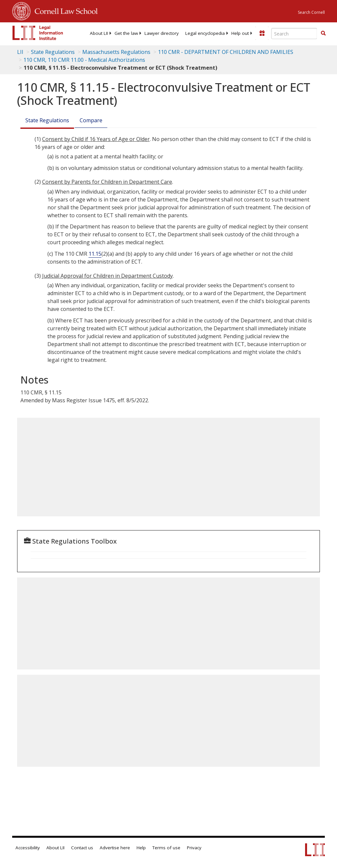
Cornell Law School (64, 10)
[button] (323, 33)
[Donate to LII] (262, 33)
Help (141, 848)
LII (20, 52)
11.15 (95, 254)
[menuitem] (99, 33)
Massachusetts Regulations (116, 52)
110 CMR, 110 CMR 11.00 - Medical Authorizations (84, 60)
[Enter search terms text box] (294, 34)
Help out (240, 33)
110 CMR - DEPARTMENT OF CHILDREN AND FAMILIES (226, 52)
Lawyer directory (162, 33)
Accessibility (28, 848)
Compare (91, 120)
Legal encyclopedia (205, 33)
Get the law (126, 33)
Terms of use (166, 848)
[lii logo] (38, 33)
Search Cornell (311, 12)
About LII (99, 33)
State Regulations (53, 52)
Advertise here (115, 848)
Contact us (82, 848)
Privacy (194, 848)
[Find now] (323, 34)
